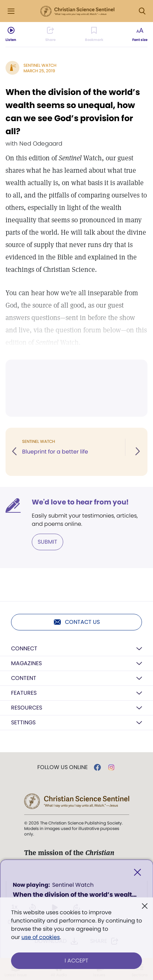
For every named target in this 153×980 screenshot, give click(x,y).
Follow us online (63, 767)
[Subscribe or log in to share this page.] (50, 34)
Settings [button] (23, 722)
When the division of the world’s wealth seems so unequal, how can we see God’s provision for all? (73, 112)
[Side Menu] (11, 11)
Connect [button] (24, 648)
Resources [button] (27, 708)
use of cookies (41, 937)
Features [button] (24, 693)
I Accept (76, 961)
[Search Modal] (142, 11)
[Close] (137, 872)
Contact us (76, 622)
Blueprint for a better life (55, 452)
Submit (47, 542)
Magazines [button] (26, 663)
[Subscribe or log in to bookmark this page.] (94, 34)
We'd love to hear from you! (80, 502)
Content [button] (24, 678)
